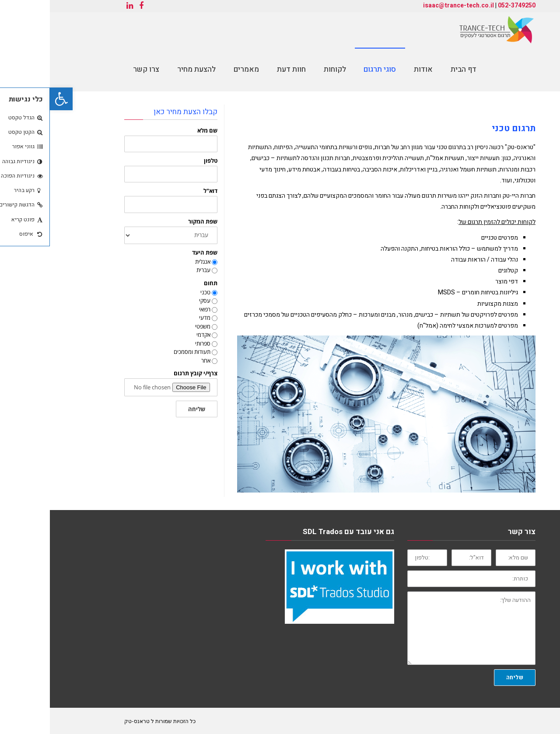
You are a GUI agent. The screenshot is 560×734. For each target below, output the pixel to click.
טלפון (161, 161)
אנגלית (153, 262)
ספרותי (153, 343)
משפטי (153, 326)
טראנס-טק (87, 721)
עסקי (155, 301)
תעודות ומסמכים (142, 352)
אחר (156, 360)
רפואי (155, 309)
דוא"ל (161, 191)
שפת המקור (153, 222)
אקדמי (154, 335)
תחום (161, 283)
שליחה (147, 409)
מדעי (155, 318)
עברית (154, 270)
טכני (156, 292)
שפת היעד (155, 253)
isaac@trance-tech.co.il (409, 5)
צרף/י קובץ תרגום (146, 373)
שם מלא (157, 131)
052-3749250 (467, 5)
